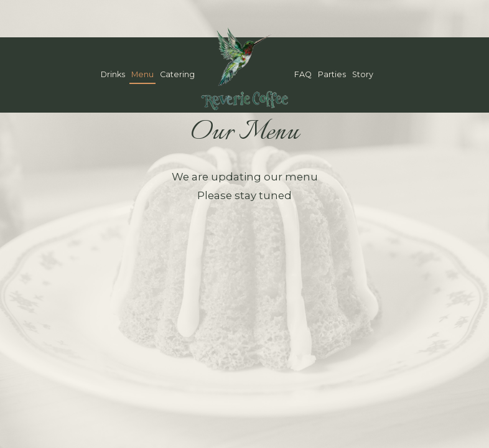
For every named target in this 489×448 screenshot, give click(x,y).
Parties (332, 74)
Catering (177, 74)
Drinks (113, 74)
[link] (244, 68)
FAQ (303, 74)
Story (363, 74)
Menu (142, 74)
